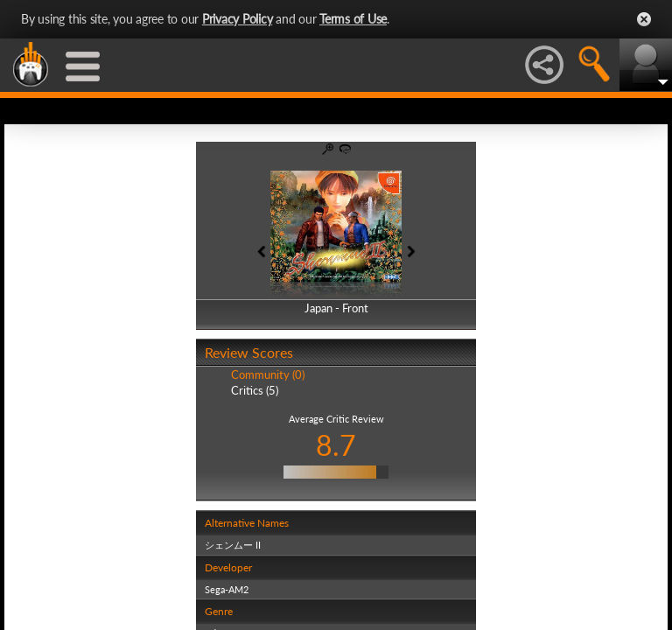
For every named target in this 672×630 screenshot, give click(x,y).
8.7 (336, 445)
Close (644, 19)
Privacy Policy (238, 19)
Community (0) (268, 374)
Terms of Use (353, 19)
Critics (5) (255, 390)
